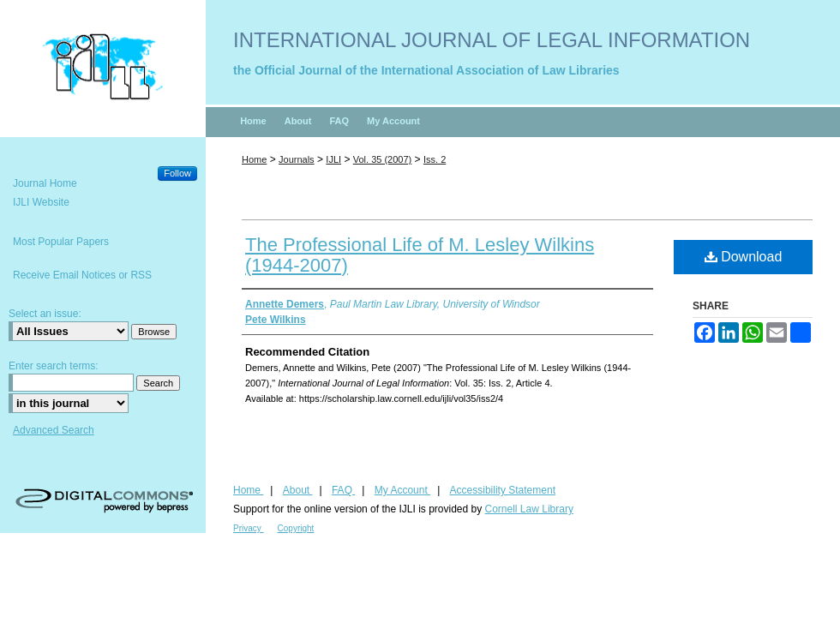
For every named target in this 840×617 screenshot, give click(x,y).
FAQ (343, 490)
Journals (297, 159)
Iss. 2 (435, 159)
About (298, 490)
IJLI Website (41, 202)
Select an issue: (45, 314)
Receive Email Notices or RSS (82, 275)
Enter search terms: (54, 366)
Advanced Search (54, 430)
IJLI (333, 159)
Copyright (296, 528)
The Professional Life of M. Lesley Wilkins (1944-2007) (420, 255)
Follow (177, 173)
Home (254, 159)
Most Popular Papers (61, 242)
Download (744, 257)
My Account (402, 490)
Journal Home (45, 183)
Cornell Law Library (529, 509)
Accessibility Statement (503, 490)
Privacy (249, 528)
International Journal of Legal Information (492, 40)
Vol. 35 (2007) (383, 159)
